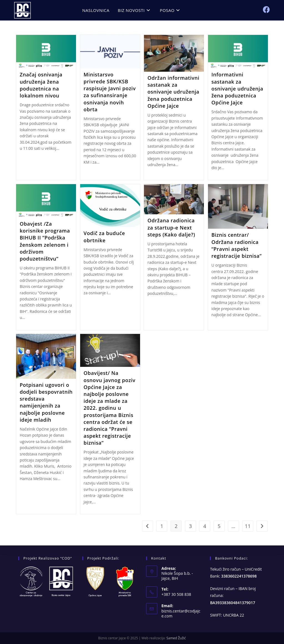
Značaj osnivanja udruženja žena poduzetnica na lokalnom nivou (41, 85)
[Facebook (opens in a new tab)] (266, 10)
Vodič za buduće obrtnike (104, 237)
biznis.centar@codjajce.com (181, 613)
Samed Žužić (176, 638)
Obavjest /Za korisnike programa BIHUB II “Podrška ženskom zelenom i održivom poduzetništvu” (45, 241)
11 (248, 526)
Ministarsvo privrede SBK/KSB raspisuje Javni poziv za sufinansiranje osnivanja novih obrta (110, 92)
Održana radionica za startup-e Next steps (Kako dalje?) (171, 227)
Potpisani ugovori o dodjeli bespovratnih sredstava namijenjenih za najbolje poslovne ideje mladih (46, 402)
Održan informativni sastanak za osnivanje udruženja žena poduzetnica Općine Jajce (173, 92)
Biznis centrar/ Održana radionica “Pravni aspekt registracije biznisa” (237, 245)
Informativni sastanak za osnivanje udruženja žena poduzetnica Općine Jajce (237, 88)
